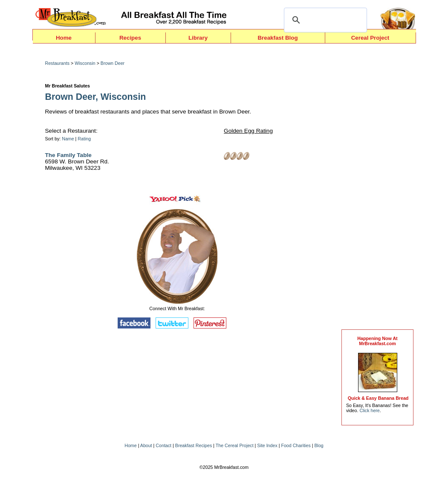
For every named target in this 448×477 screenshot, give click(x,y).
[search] (324, 20)
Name (68, 139)
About (146, 445)
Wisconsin (85, 63)
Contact (163, 445)
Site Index (267, 445)
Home (64, 38)
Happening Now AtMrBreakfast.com (377, 341)
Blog (319, 445)
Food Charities (296, 445)
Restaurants (57, 63)
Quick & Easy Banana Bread (378, 398)
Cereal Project (370, 38)
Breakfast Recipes (194, 445)
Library (198, 38)
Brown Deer (113, 63)
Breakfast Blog (277, 38)
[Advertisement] (378, 189)
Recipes (130, 38)
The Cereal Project (235, 445)
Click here (369, 410)
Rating (84, 139)
